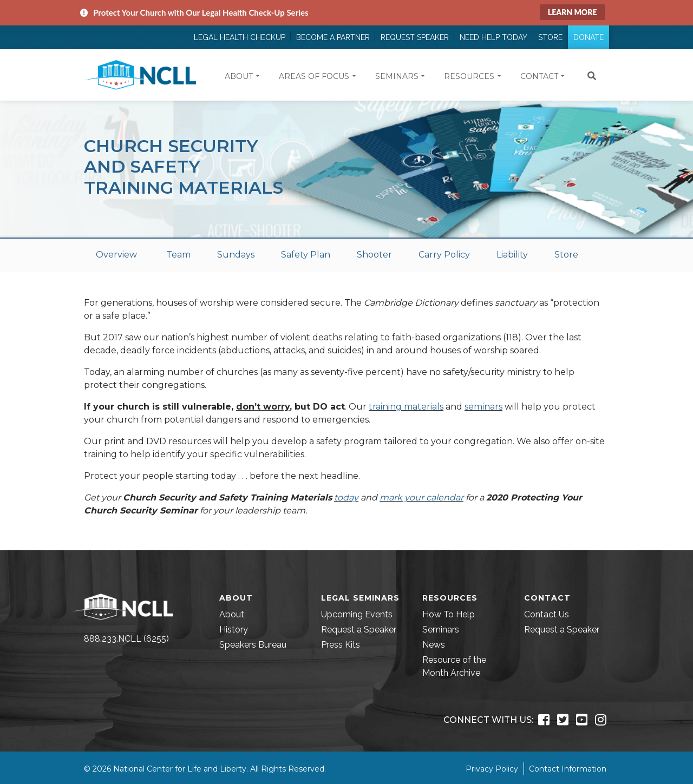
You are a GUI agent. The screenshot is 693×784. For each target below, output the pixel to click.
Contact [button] (539, 76)
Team (178, 255)
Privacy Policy (492, 769)
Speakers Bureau (253, 645)
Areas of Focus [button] (314, 76)
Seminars (441, 630)
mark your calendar (421, 498)
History (234, 630)
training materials (406, 407)
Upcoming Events (357, 614)
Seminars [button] (397, 76)
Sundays (236, 255)
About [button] (239, 76)
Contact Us (547, 614)
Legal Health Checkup (240, 37)
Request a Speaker (359, 630)
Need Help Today (493, 37)
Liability (512, 255)
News (434, 645)
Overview (116, 255)
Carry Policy (444, 255)
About (232, 614)
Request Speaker (415, 37)
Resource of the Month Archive (454, 666)
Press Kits (341, 645)
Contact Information (568, 769)
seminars (483, 407)
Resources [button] (469, 76)
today (346, 498)
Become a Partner (333, 37)
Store (550, 37)
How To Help (449, 614)
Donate (589, 37)
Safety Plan (306, 255)
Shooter (374, 255)
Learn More (573, 12)
